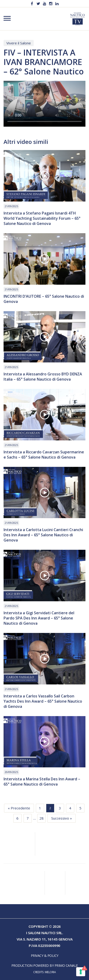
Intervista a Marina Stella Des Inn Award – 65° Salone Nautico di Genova (42, 782)
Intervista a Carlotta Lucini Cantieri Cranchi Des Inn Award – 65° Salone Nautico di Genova (43, 535)
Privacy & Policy (45, 956)
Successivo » (62, 818)
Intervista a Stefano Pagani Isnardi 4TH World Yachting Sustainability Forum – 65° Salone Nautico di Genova (42, 218)
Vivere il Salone (19, 43)
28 (42, 818)
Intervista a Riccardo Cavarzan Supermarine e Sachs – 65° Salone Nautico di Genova (44, 455)
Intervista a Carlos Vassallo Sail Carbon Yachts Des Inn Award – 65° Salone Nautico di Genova (43, 701)
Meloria (50, 972)
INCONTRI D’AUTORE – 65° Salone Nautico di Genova (44, 299)
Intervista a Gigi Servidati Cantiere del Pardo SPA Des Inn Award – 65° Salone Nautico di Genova (39, 618)
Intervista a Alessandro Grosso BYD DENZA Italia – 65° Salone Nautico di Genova (43, 377)
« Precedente (19, 808)
